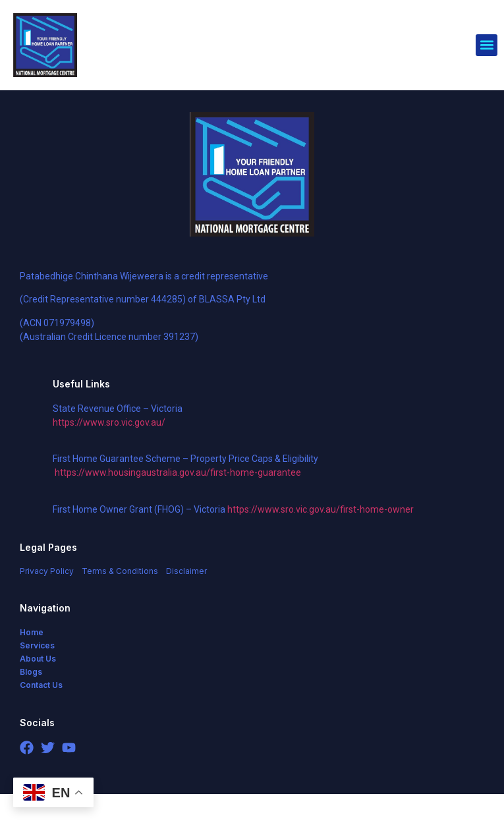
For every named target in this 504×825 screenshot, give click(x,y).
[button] (487, 45)
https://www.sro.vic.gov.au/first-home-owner (321, 540)
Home (32, 663)
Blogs (31, 703)
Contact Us (41, 716)
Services (37, 676)
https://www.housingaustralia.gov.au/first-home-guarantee (178, 503)
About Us (38, 690)
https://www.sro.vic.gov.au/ (109, 453)
